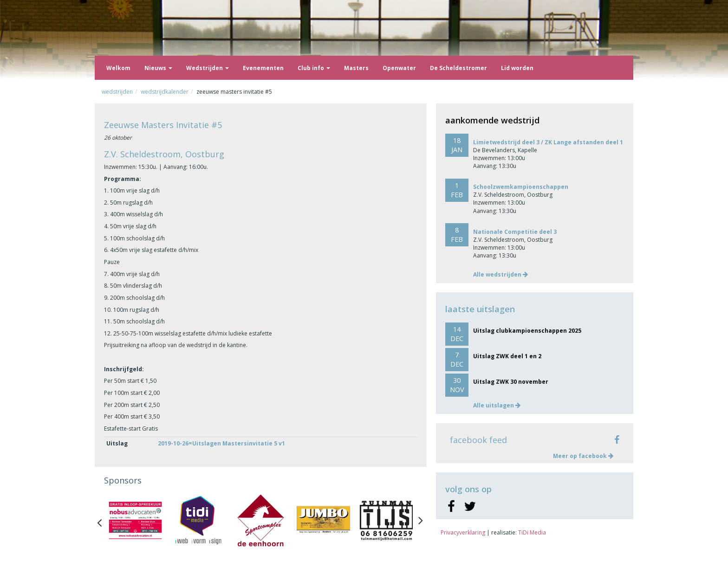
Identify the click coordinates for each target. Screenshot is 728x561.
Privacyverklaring (463, 532)
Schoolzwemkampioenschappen (521, 187)
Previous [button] (104, 521)
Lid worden (517, 68)
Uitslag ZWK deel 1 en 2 (507, 356)
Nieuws (158, 68)
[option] (135, 520)
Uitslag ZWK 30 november (511, 382)
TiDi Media (532, 532)
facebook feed (478, 440)
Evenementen (263, 68)
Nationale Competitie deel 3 (515, 232)
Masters (356, 68)
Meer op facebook (583, 456)
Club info (314, 68)
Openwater (399, 68)
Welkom (118, 68)
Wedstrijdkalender (165, 92)
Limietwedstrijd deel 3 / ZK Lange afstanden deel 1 (548, 142)
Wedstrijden (208, 68)
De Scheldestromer (458, 68)
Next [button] (421, 521)
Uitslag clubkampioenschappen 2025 (527, 331)
